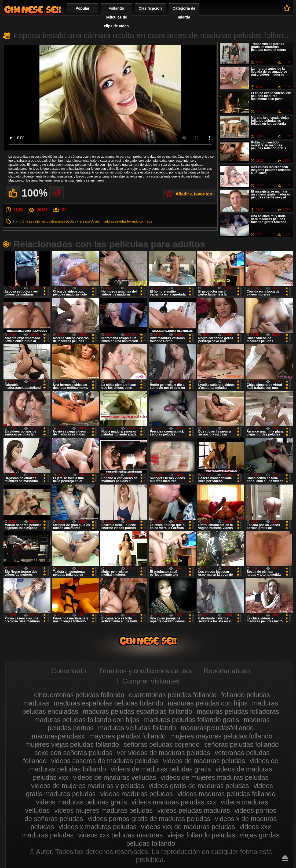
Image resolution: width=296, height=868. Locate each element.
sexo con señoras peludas (73, 753)
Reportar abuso (227, 671)
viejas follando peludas (201, 835)
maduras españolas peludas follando (109, 703)
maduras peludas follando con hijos (127, 221)
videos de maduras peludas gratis (161, 769)
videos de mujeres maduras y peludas (88, 786)
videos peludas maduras (194, 810)
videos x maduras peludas (97, 827)
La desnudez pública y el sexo (68, 221)
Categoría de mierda (184, 13)
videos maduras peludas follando (226, 794)
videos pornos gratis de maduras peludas (149, 819)
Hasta (285, 858)
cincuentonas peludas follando (79, 695)
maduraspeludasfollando (217, 728)
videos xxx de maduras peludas (188, 827)
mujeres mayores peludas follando (221, 736)
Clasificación (150, 8)
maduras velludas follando (137, 728)
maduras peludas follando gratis (192, 720)
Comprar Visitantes (151, 681)
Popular (82, 8)
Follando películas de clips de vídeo (116, 17)
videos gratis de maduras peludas (199, 786)
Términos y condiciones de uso (145, 671)
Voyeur (96, 221)
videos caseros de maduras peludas (105, 761)
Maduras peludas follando (33, 10)
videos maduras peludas (136, 794)
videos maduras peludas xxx (174, 802)
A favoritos (287, 8)
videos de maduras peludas (204, 761)
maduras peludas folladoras (238, 711)
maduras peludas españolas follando (138, 711)
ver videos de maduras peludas (164, 753)
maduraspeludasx (58, 736)
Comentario (69, 671)
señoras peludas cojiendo (162, 744)
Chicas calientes (34, 221)
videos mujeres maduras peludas (103, 810)
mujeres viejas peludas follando (72, 744)
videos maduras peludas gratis (81, 802)
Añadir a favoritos (194, 194)
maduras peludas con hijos (208, 703)
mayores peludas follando (127, 736)
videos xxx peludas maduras (120, 835)
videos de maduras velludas (115, 777)
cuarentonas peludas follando (173, 695)
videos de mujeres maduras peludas (215, 777)
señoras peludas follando (242, 744)
